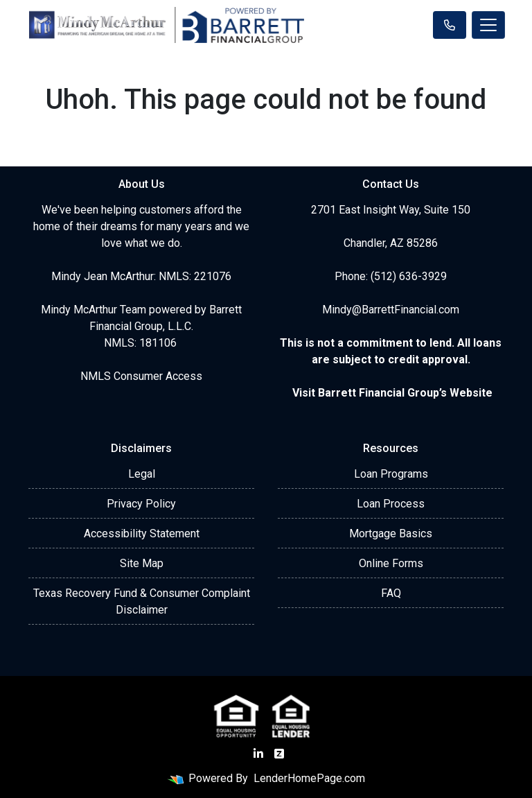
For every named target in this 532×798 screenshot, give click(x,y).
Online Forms (391, 563)
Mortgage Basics (391, 534)
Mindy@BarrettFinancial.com (391, 310)
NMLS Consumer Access (141, 376)
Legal (142, 474)
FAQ (391, 593)
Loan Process (391, 504)
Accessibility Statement (142, 534)
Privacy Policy (141, 504)
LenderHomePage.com (309, 778)
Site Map (142, 563)
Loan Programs (391, 474)
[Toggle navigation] (488, 25)
